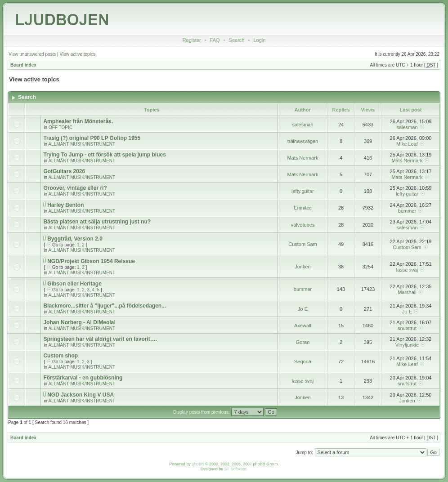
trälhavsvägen (303, 141)
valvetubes (303, 225)
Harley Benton (65, 205)
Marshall (407, 292)
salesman (302, 125)
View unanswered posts (32, 54)
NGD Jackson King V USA (81, 395)
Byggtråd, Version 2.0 (75, 239)
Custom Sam (303, 244)
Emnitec (303, 208)
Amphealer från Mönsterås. (78, 121)
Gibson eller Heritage (74, 284)
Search (237, 40)
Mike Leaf (407, 144)
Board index (23, 65)
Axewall (303, 326)
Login (259, 40)
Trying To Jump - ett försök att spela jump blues (104, 155)
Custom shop (60, 356)
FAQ (215, 40)
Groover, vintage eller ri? (75, 188)
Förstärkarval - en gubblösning (83, 378)
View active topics (78, 54)
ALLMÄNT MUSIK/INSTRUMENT (82, 144)
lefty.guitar (303, 191)
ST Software (235, 469)
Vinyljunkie (407, 345)
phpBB (198, 464)
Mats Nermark (302, 158)
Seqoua (303, 361)
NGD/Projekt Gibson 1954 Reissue (91, 261)
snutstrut (407, 328)
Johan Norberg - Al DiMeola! (79, 322)
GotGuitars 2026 (64, 171)
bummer (407, 211)
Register (192, 40)
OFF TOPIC (60, 127)
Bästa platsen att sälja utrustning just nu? (97, 222)
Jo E (303, 309)
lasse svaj (407, 270)
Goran (303, 342)
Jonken (302, 267)
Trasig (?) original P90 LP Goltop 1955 (92, 138)
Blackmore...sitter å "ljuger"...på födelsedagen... (105, 306)
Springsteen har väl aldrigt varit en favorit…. (100, 339)
